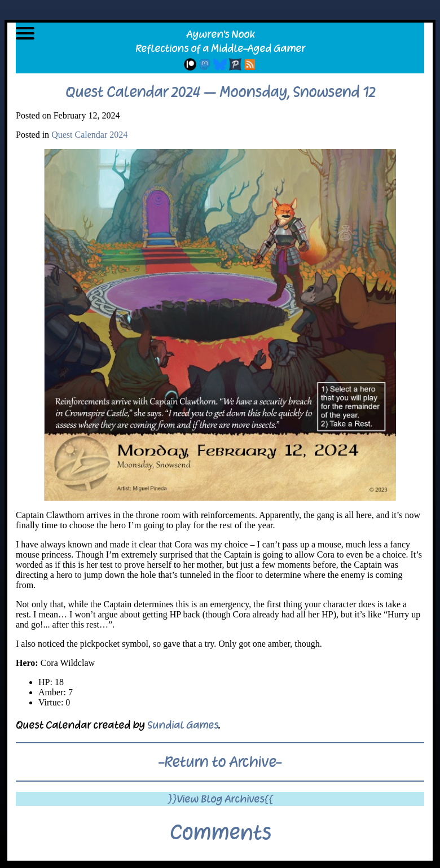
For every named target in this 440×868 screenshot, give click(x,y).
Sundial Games (183, 725)
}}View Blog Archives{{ (220, 799)
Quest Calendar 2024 (89, 135)
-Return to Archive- (220, 762)
